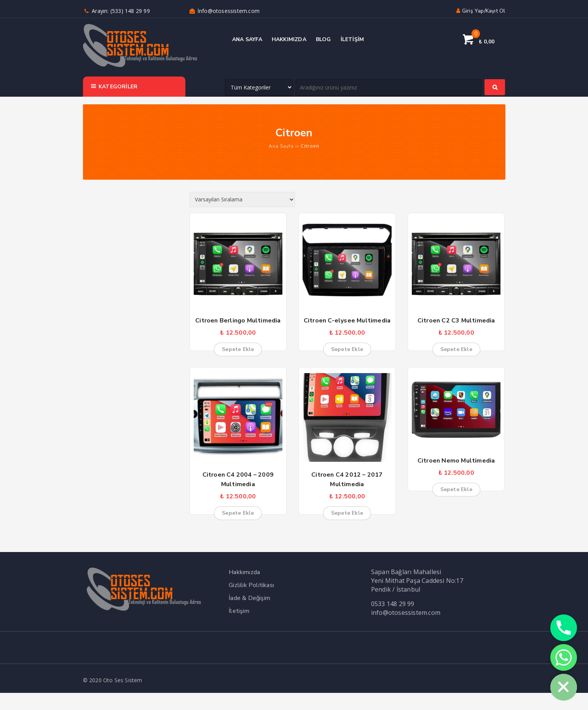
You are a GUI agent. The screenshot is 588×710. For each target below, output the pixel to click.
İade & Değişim (249, 598)
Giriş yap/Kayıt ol (480, 11)
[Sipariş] (242, 199)
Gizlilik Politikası (251, 585)
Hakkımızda (244, 572)
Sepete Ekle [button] (238, 349)
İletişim (239, 611)
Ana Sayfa (281, 146)
